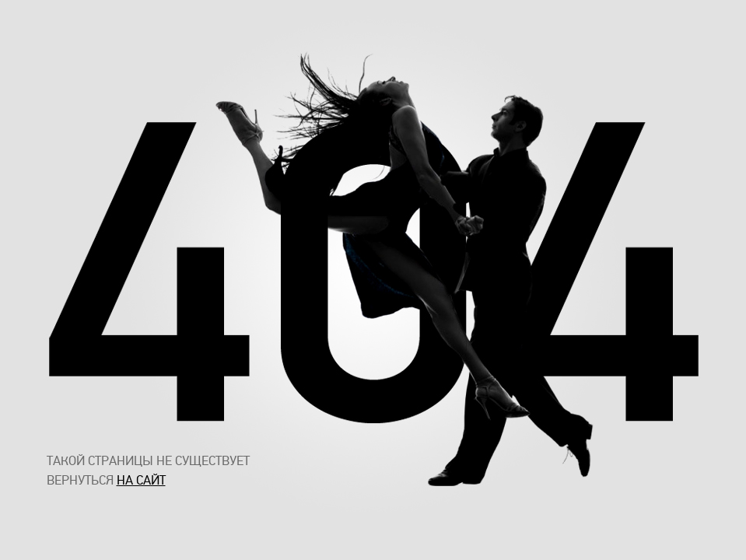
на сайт (141, 480)
